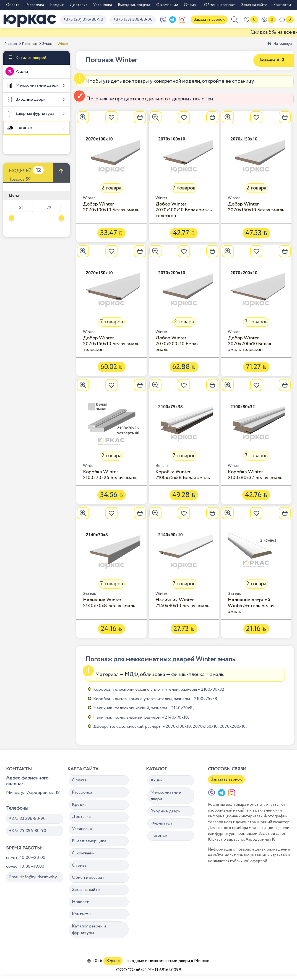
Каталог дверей (30, 58)
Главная (11, 44)
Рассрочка (35, 5)
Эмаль (47, 44)
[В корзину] (140, 117)
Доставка (79, 5)
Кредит (57, 5)
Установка (103, 5)
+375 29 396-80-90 (28, 831)
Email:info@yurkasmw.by (33, 877)
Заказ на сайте (254, 5)
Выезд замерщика (134, 5)
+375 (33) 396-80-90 (133, 20)
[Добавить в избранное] (111, 117)
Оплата (13, 5)
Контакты (282, 5)
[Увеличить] (83, 117)
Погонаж (29, 44)
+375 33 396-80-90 (27, 819)
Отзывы (191, 5)
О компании (167, 5)
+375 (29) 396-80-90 (83, 20)
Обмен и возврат (220, 5)
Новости (81, 902)
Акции (22, 72)
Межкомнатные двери (37, 85)
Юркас (113, 961)
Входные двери (30, 99)
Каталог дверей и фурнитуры (89, 930)
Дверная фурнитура (34, 114)
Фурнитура (161, 823)
